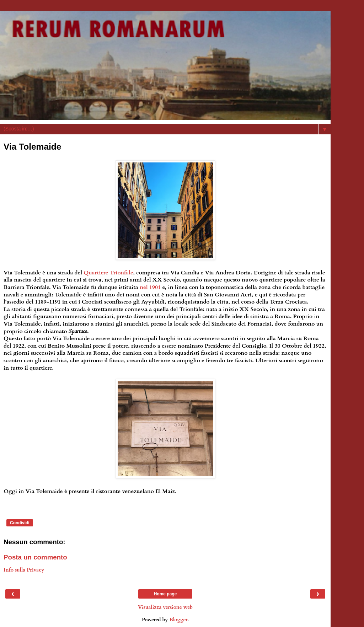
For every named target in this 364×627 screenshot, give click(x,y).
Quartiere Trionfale (108, 273)
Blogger (178, 620)
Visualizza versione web (165, 607)
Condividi (20, 523)
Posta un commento (35, 557)
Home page (165, 594)
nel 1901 (150, 287)
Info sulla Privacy (24, 570)
